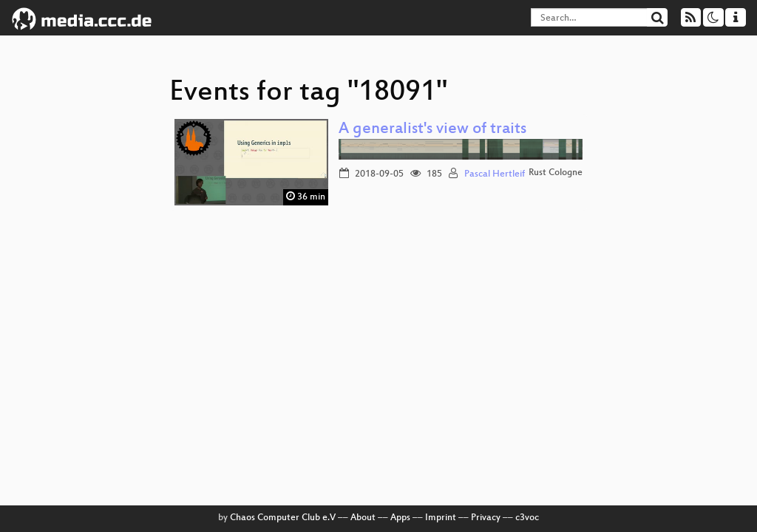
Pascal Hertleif (495, 174)
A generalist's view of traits (432, 130)
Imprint (441, 518)
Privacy (486, 518)
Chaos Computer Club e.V (283, 518)
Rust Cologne (556, 173)
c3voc (527, 518)
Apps (400, 518)
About (363, 518)
